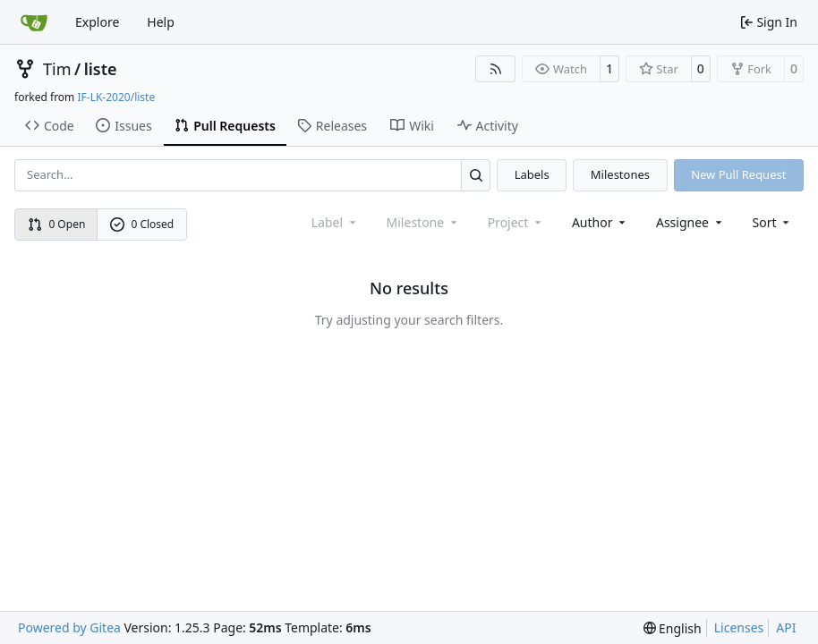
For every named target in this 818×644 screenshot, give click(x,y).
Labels (532, 174)
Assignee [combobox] (690, 222)
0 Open (57, 224)
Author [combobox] (600, 222)
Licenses (739, 627)
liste (101, 69)
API (786, 627)
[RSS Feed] (496, 69)
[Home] (34, 22)
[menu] (773, 222)
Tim (57, 69)
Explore (97, 22)
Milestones (620, 174)
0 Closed (142, 224)
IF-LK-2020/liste (116, 97)
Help (161, 22)
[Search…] (476, 175)
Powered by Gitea (69, 627)
